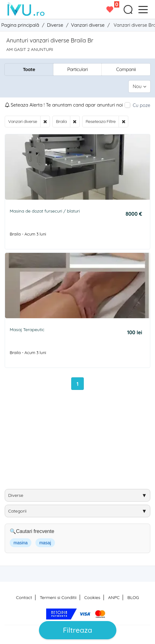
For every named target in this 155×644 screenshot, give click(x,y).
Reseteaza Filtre (101, 121)
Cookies (92, 597)
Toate (29, 69)
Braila (61, 121)
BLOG (133, 597)
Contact (24, 597)
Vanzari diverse (23, 121)
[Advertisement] (80, 442)
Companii (126, 69)
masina (21, 543)
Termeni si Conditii (58, 597)
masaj (45, 543)
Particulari (77, 69)
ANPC (114, 597)
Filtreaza (77, 630)
